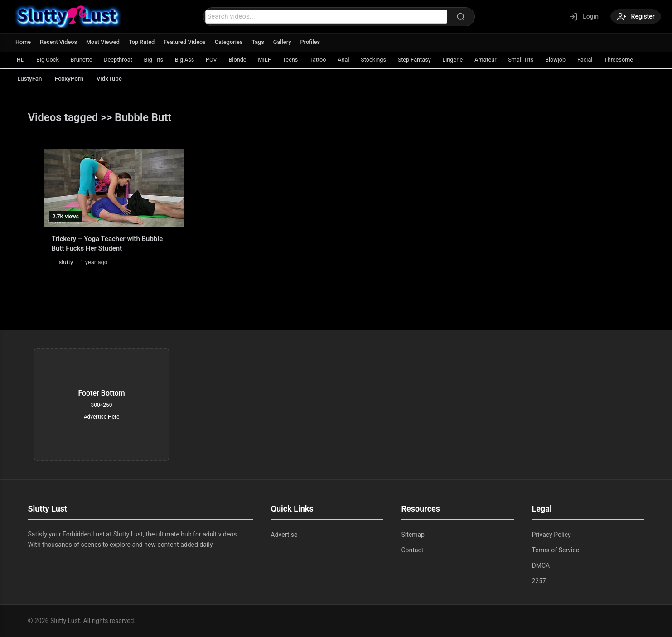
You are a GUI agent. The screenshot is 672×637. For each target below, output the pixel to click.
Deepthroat (123, 60)
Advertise (284, 535)
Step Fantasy (434, 60)
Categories (233, 42)
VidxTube (116, 79)
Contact (413, 550)
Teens (304, 60)
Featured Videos (188, 42)
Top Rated (144, 42)
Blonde (249, 60)
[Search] (459, 17)
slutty (66, 262)
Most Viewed (105, 42)
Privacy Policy (551, 535)
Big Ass (193, 60)
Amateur (509, 60)
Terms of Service (556, 550)
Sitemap (413, 535)
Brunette (85, 60)
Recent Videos (59, 42)
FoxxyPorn (73, 79)
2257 (539, 581)
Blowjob (582, 60)
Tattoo (333, 60)
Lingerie (474, 60)
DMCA (541, 565)
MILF (277, 60)
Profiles (315, 42)
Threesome (648, 60)
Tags (262, 42)
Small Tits (545, 60)
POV (221, 60)
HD (21, 60)
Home (23, 42)
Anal (360, 60)
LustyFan (31, 79)
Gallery (287, 42)
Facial (613, 60)
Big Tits (160, 60)
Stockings (392, 60)
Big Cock (50, 60)
